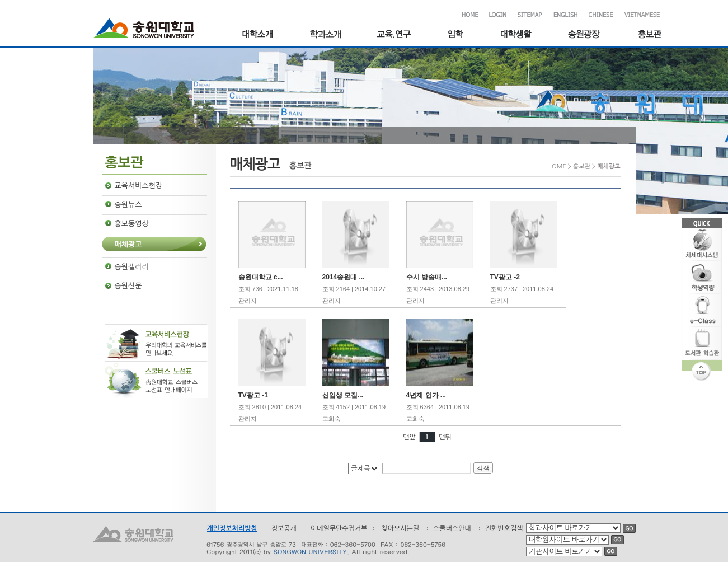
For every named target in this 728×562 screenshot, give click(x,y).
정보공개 (284, 528)
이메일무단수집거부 (339, 528)
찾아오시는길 (400, 528)
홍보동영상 (132, 224)
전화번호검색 (504, 528)
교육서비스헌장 (139, 186)
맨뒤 (445, 437)
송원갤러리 (132, 267)
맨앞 (409, 437)
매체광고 (128, 244)
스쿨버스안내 (452, 528)
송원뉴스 (128, 205)
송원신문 (128, 286)
